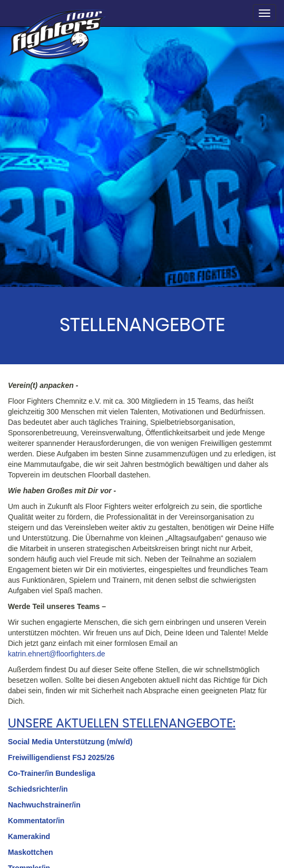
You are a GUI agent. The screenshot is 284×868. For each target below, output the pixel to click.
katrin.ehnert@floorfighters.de (57, 654)
